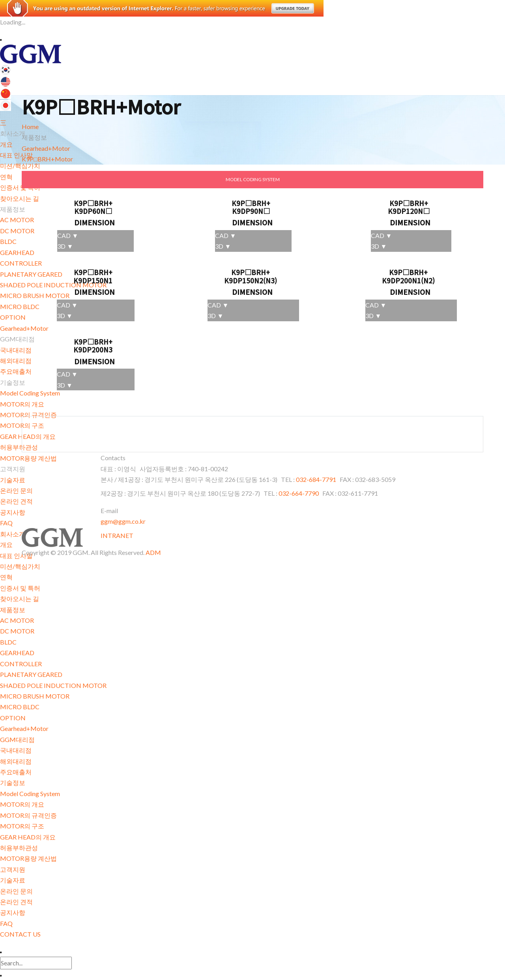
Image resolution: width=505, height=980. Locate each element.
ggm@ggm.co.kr (123, 521)
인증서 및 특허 (20, 588)
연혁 (6, 577)
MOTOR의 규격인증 (28, 815)
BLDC (8, 642)
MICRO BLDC (20, 707)
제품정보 (13, 610)
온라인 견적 (16, 501)
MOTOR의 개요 (22, 804)
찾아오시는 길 (20, 599)
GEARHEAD (17, 653)
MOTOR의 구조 (22, 826)
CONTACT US (20, 934)
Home (30, 126)
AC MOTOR (17, 620)
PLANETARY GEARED (31, 674)
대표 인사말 (16, 155)
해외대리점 (16, 761)
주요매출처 (16, 772)
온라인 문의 (16, 490)
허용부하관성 (19, 848)
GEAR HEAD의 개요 (28, 837)
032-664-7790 (299, 493)
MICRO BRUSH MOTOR (35, 696)
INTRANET (117, 535)
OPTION (13, 718)
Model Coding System (30, 794)
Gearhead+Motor (24, 728)
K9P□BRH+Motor (47, 159)
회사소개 (13, 534)
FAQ (6, 523)
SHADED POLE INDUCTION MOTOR (53, 685)
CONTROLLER (21, 664)
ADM (153, 552)
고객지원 (13, 869)
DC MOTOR (17, 631)
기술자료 (13, 480)
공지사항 (13, 512)
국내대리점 (16, 750)
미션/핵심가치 (20, 166)
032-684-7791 (317, 479)
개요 (6, 144)
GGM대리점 (17, 739)
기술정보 (13, 782)
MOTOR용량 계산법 (28, 458)
